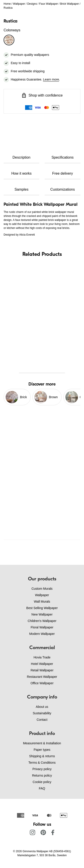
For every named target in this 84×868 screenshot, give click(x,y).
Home (7, 4)
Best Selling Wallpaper (42, 608)
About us (42, 707)
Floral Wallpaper (42, 627)
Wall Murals (42, 602)
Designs (32, 4)
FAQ (42, 788)
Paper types (42, 750)
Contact (42, 720)
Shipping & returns (42, 756)
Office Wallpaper (42, 683)
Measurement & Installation (42, 743)
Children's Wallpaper (42, 621)
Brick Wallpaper (70, 4)
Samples (22, 189)
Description (22, 157)
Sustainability (42, 713)
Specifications (63, 157)
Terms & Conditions (42, 763)
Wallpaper (19, 4)
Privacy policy (42, 769)
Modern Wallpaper (42, 634)
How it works (21, 173)
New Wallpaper (42, 614)
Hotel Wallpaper (42, 664)
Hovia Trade (42, 657)
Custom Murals (42, 589)
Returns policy (42, 775)
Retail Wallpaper (42, 670)
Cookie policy (42, 782)
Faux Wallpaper (49, 4)
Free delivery (62, 173)
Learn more (51, 79)
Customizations (63, 189)
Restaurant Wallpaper (42, 677)
